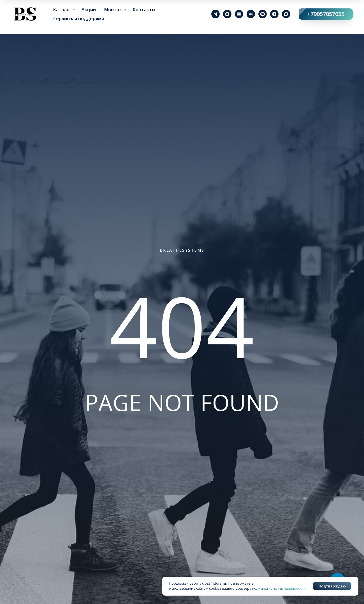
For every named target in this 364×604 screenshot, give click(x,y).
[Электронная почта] (239, 14)
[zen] (274, 14)
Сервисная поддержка (79, 19)
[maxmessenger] (227, 14)
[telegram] (215, 14)
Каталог (62, 10)
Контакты (144, 10)
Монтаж (113, 10)
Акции (89, 10)
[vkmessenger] (263, 14)
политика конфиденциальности (279, 588)
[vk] (251, 14)
